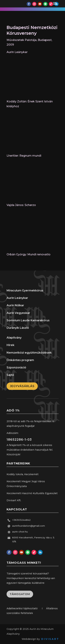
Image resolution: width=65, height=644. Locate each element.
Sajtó (10, 375)
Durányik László (18, 328)
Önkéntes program (20, 360)
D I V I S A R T (50, 639)
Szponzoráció (16, 367)
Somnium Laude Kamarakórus (28, 320)
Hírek (10, 345)
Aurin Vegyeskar (18, 313)
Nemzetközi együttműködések (29, 353)
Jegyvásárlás (22, 386)
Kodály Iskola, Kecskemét (23, 474)
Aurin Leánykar (17, 298)
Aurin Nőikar (15, 305)
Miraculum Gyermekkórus (25, 290)
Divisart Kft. (14, 500)
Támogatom (20, 594)
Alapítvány (14, 338)
